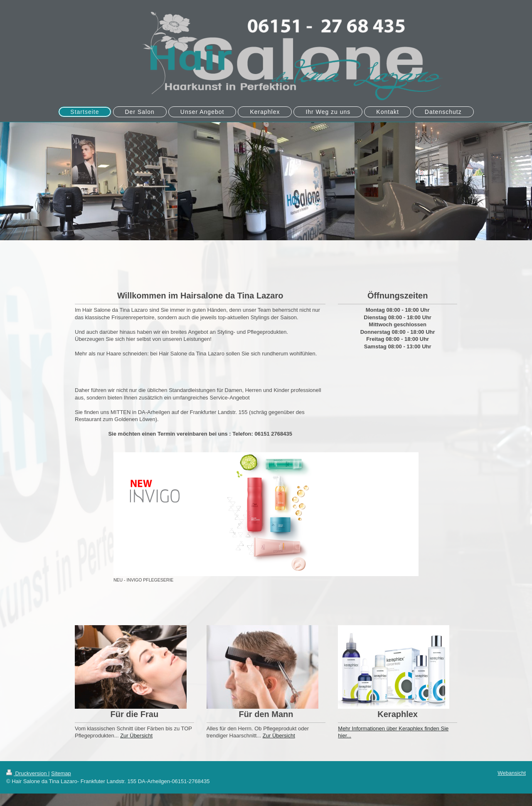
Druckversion (27, 773)
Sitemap (61, 773)
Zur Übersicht (136, 736)
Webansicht (512, 773)
